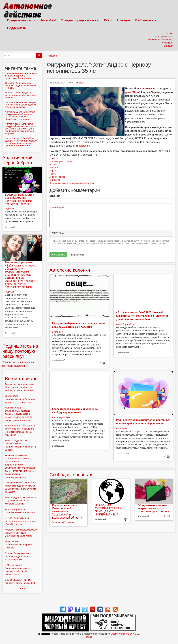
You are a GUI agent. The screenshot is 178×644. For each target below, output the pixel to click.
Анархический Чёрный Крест (17, 160)
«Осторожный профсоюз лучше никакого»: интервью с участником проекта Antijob (21, 533)
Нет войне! (48, 20)
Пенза (53, 174)
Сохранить (58, 255)
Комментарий (58, 207)
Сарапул (54, 171)
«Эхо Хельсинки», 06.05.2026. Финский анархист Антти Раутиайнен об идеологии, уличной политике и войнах (142, 316)
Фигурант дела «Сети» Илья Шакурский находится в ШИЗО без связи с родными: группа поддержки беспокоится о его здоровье (20, 129)
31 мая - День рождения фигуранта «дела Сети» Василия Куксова (17, 556)
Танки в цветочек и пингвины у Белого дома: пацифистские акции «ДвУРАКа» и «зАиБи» (20, 387)
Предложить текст (21, 20)
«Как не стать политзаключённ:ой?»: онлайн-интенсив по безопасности (20, 399)
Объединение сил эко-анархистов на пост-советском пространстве (153, 509)
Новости (53, 56)
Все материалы (22, 379)
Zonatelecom (83, 146)
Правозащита (56, 161)
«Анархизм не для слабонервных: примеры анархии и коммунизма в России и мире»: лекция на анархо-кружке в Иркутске (18, 414)
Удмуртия (54, 168)
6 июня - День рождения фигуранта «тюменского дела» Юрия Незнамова (20, 521)
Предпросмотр (77, 255)
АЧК (108, 20)
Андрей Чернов (57, 177)
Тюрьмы (68, 161)
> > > (22, 589)
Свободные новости (71, 475)
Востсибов (57, 332)
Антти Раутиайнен (125, 324)
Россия (53, 164)
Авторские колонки (70, 270)
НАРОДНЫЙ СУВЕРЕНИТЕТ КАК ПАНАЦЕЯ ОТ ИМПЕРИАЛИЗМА (108, 510)
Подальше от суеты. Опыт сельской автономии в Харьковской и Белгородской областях (67, 512)
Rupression (55, 180)
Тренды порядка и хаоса (80, 20)
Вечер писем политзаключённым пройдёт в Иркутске (20, 545)
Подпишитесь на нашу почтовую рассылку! (20, 351)
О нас (89, 637)
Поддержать (17, 28)
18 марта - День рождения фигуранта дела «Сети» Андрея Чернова (21, 95)
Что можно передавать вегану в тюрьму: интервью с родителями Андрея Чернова (21, 76)
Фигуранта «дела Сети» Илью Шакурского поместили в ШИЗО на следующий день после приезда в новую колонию (21, 142)
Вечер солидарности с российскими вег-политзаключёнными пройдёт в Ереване (19, 199)
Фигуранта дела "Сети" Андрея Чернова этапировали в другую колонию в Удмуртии (21, 105)
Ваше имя (55, 196)
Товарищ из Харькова (63, 522)
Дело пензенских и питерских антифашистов (72, 183)
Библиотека (146, 20)
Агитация (123, 20)
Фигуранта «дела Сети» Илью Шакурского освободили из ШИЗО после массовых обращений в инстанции (20, 116)
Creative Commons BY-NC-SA (125, 634)
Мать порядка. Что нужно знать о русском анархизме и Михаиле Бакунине (21, 501)
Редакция (79, 83)
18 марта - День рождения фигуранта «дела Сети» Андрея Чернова (21, 85)
